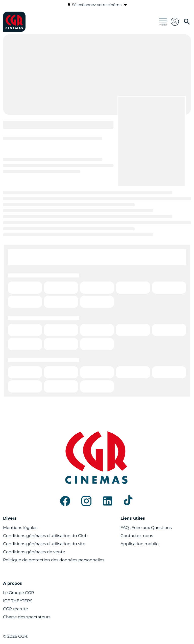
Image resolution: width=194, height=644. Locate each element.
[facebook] (65, 501)
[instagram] (86, 501)
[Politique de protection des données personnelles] (54, 560)
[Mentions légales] (20, 528)
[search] (187, 22)
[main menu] (163, 22)
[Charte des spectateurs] (27, 617)
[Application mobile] (140, 544)
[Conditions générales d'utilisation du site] (44, 544)
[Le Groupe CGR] (19, 593)
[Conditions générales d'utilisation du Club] (45, 536)
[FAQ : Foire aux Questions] (146, 528)
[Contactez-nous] (137, 536)
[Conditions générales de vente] (34, 552)
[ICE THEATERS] (18, 601)
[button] (175, 22)
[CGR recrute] (16, 609)
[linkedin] (108, 501)
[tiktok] (129, 501)
